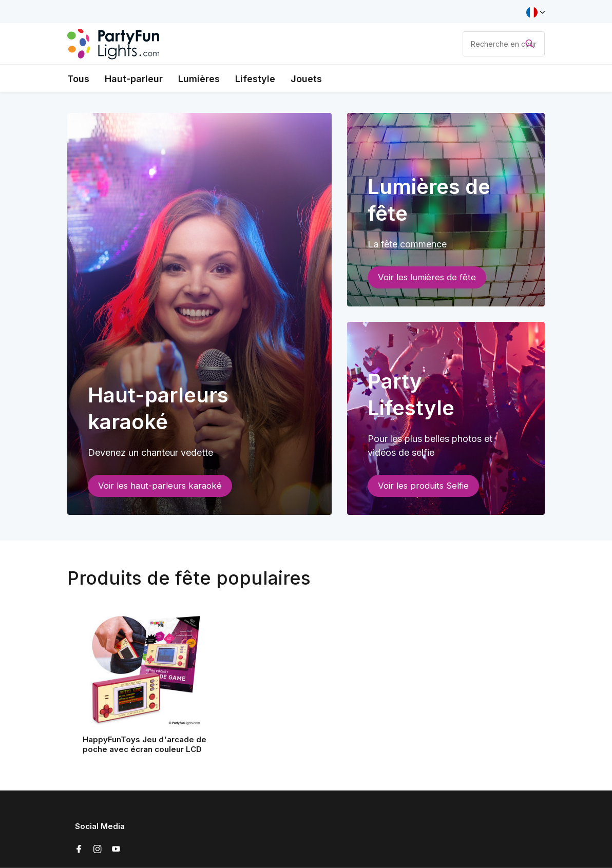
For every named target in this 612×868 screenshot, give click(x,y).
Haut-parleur (134, 79)
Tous (78, 79)
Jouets (306, 79)
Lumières (199, 79)
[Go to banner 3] (446, 419)
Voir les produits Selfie (423, 486)
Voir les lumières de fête (427, 277)
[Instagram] (98, 850)
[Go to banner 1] (199, 314)
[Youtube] (116, 850)
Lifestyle (255, 79)
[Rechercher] (504, 44)
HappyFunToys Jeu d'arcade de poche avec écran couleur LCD (145, 745)
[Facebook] (79, 850)
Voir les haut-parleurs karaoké (160, 486)
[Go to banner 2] (446, 210)
